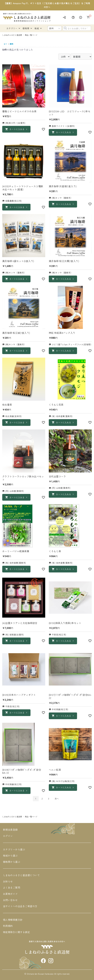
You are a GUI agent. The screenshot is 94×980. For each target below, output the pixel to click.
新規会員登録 (10, 830)
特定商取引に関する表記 (16, 932)
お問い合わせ (10, 900)
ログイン (8, 836)
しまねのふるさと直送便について (21, 875)
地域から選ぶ (10, 855)
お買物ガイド (10, 894)
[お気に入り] (43, 129)
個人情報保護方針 (13, 920)
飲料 (11, 44)
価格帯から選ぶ (12, 862)
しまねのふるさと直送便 (12, 35)
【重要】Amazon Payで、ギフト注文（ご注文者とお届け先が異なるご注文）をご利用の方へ (47, 5)
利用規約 (8, 926)
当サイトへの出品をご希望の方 (20, 906)
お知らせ (8, 881)
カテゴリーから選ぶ (14, 849)
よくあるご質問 (12, 887)
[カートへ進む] (88, 17)
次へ (57, 799)
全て (6, 44)
